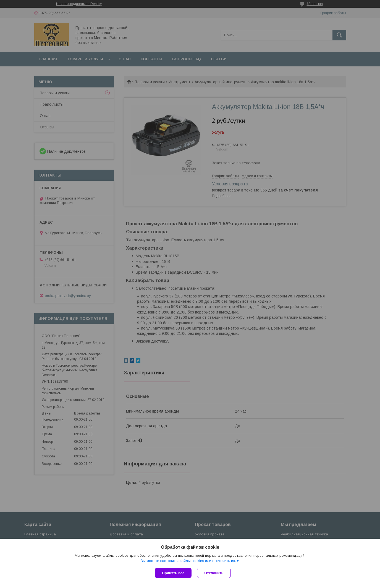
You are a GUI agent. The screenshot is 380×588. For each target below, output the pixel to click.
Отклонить (214, 573)
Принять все (173, 573)
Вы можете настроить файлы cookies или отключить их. (188, 561)
